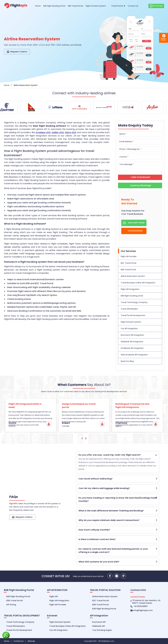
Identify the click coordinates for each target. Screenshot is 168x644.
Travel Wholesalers (129, 309)
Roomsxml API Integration (132, 335)
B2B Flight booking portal (132, 296)
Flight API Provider (129, 256)
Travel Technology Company (134, 302)
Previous (82, 438)
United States (138, 597)
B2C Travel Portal (128, 263)
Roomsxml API (99, 622)
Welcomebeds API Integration (134, 355)
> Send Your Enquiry (140, 177)
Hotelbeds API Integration (132, 348)
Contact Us (133, 6)
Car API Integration (129, 328)
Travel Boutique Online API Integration (138, 283)
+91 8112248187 (139, 606)
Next (86, 438)
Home (38, 6)
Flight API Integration (130, 289)
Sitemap (31, 641)
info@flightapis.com (142, 610)
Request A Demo (17, 52)
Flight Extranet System (96, 6)
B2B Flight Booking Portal (54, 6)
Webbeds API (99, 626)
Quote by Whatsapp (140, 185)
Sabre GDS (70, 132)
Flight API (54, 596)
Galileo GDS (58, 132)
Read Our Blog (127, 361)
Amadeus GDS (43, 132)
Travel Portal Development (133, 315)
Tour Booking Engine (102, 630)
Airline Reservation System (133, 276)
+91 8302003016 (133, 231)
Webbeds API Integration (132, 342)
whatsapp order (134, 223)
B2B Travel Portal (75, 6)
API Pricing (11, 605)
